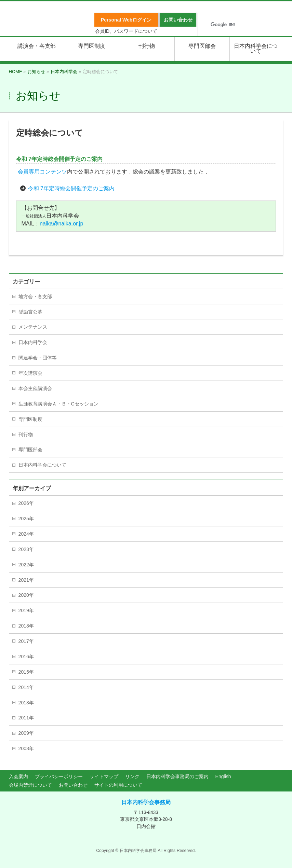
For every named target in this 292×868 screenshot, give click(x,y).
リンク (132, 776)
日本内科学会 (33, 342)
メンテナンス (33, 327)
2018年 (26, 626)
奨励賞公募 (30, 312)
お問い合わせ (73, 785)
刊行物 (26, 435)
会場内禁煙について (30, 785)
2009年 (26, 733)
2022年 (26, 565)
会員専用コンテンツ (42, 172)
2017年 (26, 641)
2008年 (26, 748)
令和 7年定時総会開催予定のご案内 (71, 188)
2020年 (26, 595)
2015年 (26, 672)
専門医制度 (30, 419)
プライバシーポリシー (59, 776)
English (223, 776)
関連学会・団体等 (38, 358)
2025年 (26, 519)
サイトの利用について (118, 785)
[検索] (232, 25)
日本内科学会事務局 (146, 802)
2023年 (26, 549)
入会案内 (18, 776)
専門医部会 (30, 450)
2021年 (26, 580)
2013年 (26, 703)
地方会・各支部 (35, 297)
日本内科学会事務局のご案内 (177, 776)
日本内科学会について (42, 465)
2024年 (26, 534)
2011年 (26, 718)
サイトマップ (104, 776)
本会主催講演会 (35, 388)
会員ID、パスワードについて (126, 31)
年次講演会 (30, 373)
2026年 (26, 503)
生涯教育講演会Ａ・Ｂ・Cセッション (58, 404)
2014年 (26, 687)
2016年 (26, 657)
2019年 (26, 610)
